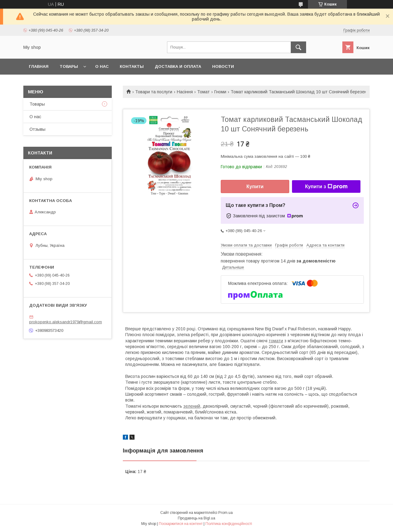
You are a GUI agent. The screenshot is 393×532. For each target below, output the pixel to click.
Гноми (220, 92)
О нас (102, 66)
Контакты (132, 66)
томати (276, 341)
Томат (203, 92)
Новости (223, 66)
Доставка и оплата (178, 66)
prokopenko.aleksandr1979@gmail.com (66, 322)
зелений (192, 406)
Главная (39, 66)
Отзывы (37, 129)
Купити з (326, 187)
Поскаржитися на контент (181, 524)
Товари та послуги (154, 92)
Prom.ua (226, 513)
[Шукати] (298, 47)
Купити (255, 186)
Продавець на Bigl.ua (196, 518)
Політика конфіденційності (229, 524)
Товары (69, 66)
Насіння (185, 92)
